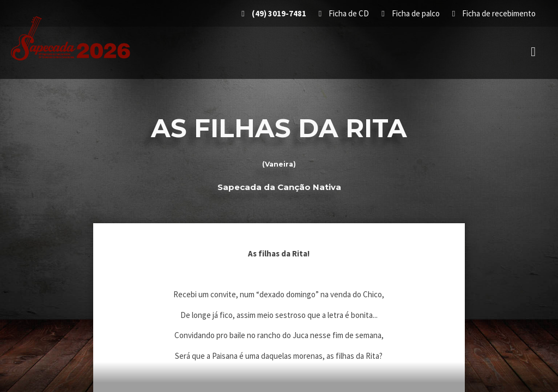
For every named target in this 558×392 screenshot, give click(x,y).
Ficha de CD (345, 13)
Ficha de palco (411, 13)
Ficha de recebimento (494, 13)
